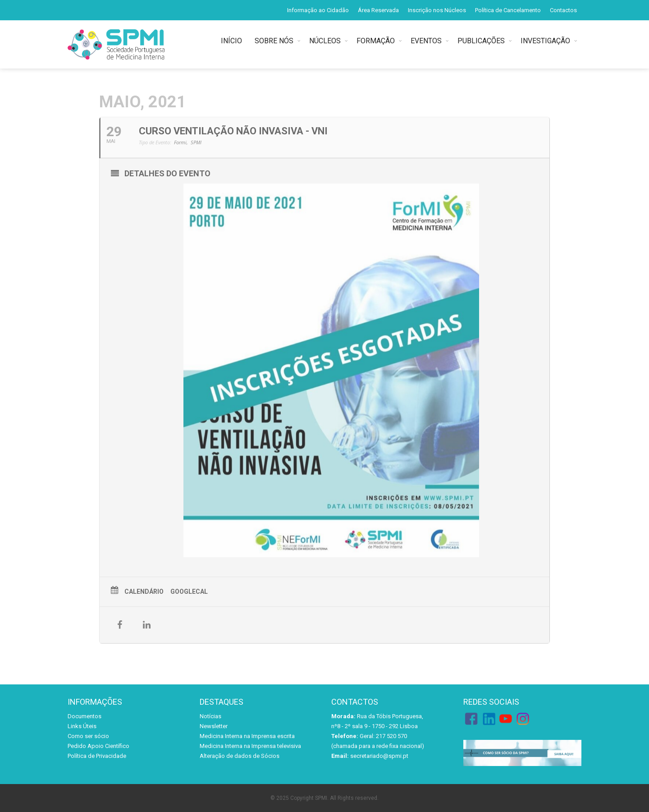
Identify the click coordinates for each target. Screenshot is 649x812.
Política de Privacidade (97, 756)
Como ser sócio (88, 736)
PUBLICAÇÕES (481, 41)
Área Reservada (378, 10)
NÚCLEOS (325, 41)
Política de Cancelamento (508, 10)
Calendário (144, 592)
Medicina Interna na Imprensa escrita (247, 736)
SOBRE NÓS (274, 41)
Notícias (210, 716)
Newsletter (214, 726)
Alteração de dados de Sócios (240, 756)
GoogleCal (189, 592)
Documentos (85, 716)
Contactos (563, 10)
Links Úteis (82, 726)
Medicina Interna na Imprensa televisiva (250, 746)
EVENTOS (426, 41)
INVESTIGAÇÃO (545, 41)
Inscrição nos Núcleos (437, 10)
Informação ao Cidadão (318, 10)
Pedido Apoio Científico (98, 746)
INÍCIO (233, 41)
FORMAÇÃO (376, 41)
